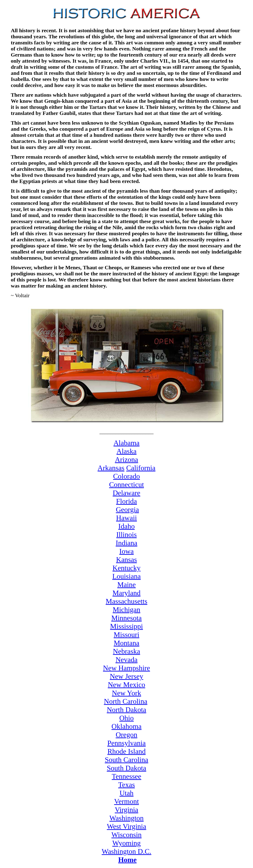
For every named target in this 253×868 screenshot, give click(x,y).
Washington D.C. (127, 851)
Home (127, 860)
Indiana (126, 543)
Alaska (127, 451)
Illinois (127, 535)
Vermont (126, 801)
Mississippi (126, 626)
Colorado (126, 476)
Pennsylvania (127, 743)
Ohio (126, 718)
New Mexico (126, 685)
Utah (126, 793)
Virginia (126, 810)
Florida (126, 501)
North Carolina (126, 701)
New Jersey (126, 676)
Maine (126, 585)
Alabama (126, 443)
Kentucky (126, 568)
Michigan (127, 610)
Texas (126, 785)
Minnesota (126, 618)
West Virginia (127, 826)
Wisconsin (126, 835)
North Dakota (126, 710)
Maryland (126, 593)
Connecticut (127, 484)
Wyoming (126, 843)
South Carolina (127, 760)
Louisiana (126, 576)
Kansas (126, 560)
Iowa (126, 551)
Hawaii (126, 518)
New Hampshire (127, 668)
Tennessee (126, 776)
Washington (126, 818)
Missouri (126, 635)
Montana (126, 643)
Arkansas (111, 468)
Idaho (127, 526)
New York (126, 693)
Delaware (127, 493)
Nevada (126, 660)
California (141, 468)
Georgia (127, 509)
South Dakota (126, 768)
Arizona (126, 459)
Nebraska (127, 651)
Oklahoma (126, 726)
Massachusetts (127, 601)
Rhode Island (126, 751)
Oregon (126, 735)
